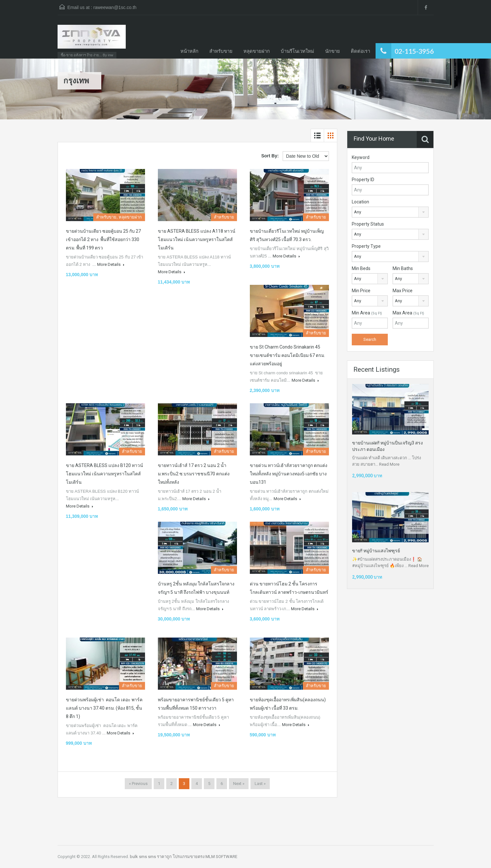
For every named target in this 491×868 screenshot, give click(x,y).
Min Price (361, 291)
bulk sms (138, 857)
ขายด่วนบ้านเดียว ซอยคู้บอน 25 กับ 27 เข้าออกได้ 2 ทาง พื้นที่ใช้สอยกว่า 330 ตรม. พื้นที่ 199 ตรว (103, 239)
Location (360, 202)
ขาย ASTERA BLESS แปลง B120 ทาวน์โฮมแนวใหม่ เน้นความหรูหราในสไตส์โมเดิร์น (105, 474)
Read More (389, 464)
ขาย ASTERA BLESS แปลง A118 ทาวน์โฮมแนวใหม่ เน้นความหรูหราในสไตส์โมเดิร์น (197, 239)
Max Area (408, 313)
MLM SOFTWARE (221, 857)
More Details (111, 264)
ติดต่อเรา (360, 51)
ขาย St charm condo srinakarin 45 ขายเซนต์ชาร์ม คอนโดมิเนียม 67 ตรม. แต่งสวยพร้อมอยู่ (287, 355)
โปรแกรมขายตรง (189, 857)
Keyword (361, 157)
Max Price (403, 291)
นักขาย (332, 51)
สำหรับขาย (221, 51)
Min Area (367, 313)
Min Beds (361, 268)
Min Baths (403, 268)
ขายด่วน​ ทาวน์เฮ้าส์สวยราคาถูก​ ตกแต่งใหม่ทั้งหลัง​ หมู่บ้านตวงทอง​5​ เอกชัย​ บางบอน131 (289, 474)
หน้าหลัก (189, 51)
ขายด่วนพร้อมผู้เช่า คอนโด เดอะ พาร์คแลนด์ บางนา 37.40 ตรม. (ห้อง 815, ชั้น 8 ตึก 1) (104, 708)
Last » (260, 784)
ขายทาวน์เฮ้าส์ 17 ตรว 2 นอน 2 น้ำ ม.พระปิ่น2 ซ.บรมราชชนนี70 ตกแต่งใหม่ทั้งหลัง (194, 474)
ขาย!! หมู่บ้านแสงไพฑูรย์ (376, 551)
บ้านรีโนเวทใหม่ (297, 51)
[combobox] (390, 212)
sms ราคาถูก (160, 857)
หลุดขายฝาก (257, 51)
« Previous (138, 784)
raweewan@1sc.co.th (115, 7)
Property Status (368, 224)
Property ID (363, 180)
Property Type (366, 246)
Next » (239, 784)
